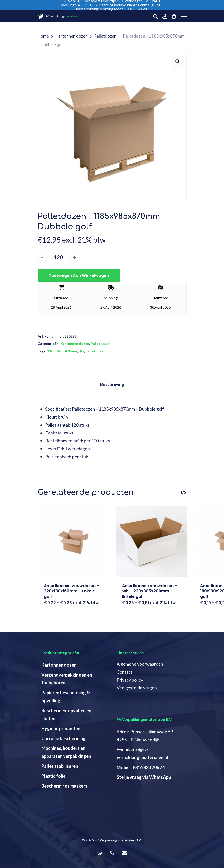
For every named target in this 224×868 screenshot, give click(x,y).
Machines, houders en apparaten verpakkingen (66, 752)
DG (81, 351)
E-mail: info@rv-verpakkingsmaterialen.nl (142, 753)
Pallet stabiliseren (60, 766)
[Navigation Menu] (184, 16)
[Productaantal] (58, 257)
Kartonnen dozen (71, 36)
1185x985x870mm (62, 351)
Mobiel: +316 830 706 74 (141, 767)
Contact (125, 672)
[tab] (112, 385)
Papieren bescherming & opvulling (66, 697)
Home (43, 36)
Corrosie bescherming (64, 738)
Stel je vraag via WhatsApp (144, 777)
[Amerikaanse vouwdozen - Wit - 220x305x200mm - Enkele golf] (151, 542)
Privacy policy (130, 680)
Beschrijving (112, 384)
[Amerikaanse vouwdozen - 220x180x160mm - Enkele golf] (73, 542)
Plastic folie (53, 776)
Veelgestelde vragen (137, 688)
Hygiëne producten (61, 728)
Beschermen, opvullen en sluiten (66, 714)
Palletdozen (105, 36)
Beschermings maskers (64, 786)
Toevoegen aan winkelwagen (79, 275)
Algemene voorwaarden (140, 664)
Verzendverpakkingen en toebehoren (67, 679)
